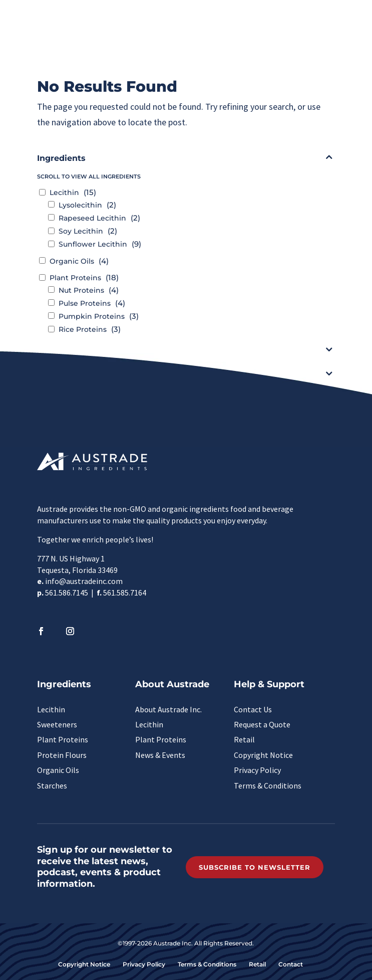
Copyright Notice (263, 755)
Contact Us (253, 709)
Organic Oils (58, 770)
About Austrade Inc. (168, 709)
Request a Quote (262, 724)
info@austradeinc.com (84, 581)
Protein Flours (62, 755)
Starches (52, 786)
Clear (189, 405)
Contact (291, 964)
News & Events (160, 755)
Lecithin (51, 709)
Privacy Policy (257, 770)
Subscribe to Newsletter (255, 867)
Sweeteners (57, 724)
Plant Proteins (63, 739)
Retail (244, 739)
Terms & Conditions (268, 786)
